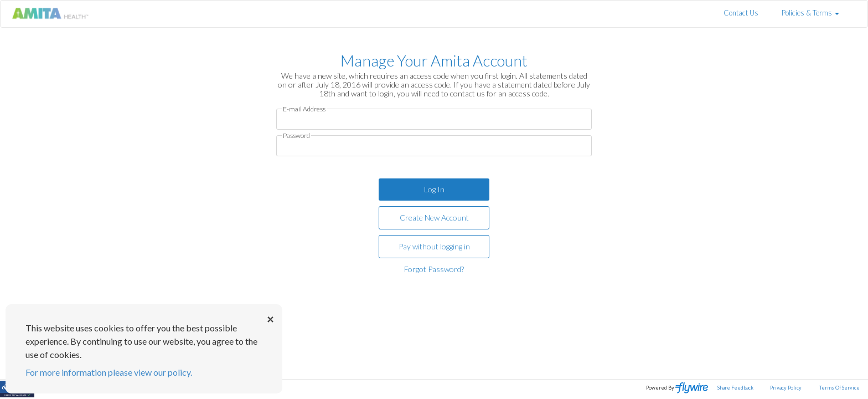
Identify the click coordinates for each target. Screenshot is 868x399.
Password (296, 136)
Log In (434, 189)
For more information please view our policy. (109, 372)
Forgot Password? (434, 269)
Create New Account (434, 218)
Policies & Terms (810, 13)
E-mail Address (304, 109)
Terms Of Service (839, 388)
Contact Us (741, 13)
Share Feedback (735, 388)
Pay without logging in (434, 246)
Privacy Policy (786, 388)
